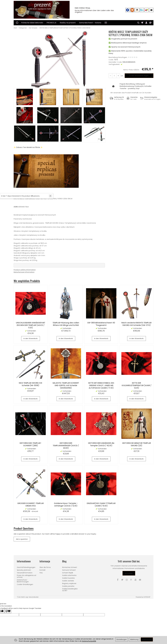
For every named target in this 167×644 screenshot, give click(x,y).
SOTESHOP (147, 597)
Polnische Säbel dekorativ (32, 23)
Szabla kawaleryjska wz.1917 (70, 590)
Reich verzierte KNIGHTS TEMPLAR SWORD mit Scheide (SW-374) (137, 324)
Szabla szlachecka (69, 575)
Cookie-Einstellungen (25, 584)
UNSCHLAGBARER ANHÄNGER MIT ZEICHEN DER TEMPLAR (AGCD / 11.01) (31, 325)
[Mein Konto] (146, 23)
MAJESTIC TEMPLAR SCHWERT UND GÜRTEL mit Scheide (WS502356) (66, 385)
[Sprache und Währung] (150, 23)
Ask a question (22, 539)
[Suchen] (138, 23)
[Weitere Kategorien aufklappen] (106, 23)
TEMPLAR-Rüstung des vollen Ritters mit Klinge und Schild (66, 324)
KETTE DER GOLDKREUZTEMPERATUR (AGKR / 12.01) (136, 385)
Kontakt (43, 570)
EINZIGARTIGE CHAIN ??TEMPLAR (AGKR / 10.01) (101, 505)
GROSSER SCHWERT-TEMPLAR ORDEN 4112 (31, 505)
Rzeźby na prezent (68, 23)
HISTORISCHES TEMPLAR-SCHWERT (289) (31, 444)
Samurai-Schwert (69, 570)
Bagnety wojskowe (69, 583)
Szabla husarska (68, 578)
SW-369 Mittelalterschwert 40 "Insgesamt (101, 324)
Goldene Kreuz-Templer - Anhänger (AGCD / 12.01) (66, 505)
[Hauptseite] (42, 10)
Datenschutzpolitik (89, 641)
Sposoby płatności (24, 570)
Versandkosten (34, 597)
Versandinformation (25, 573)
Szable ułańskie (68, 581)
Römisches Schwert (70, 567)
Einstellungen (122, 639)
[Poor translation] (8, 611)
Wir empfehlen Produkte (27, 281)
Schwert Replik (68, 573)
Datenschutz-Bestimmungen (23, 581)
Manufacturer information (24, 272)
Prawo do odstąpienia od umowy (26, 576)
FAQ (41, 573)
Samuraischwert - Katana (90, 23)
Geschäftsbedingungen (26, 567)
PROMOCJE (51, 23)
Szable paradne (68, 586)
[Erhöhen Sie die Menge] (110, 76)
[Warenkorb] (142, 23)
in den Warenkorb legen (139, 76)
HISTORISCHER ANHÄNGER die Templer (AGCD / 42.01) (101, 444)
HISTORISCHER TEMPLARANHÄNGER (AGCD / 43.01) (66, 446)
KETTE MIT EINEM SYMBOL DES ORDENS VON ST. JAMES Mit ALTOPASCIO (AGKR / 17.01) (101, 385)
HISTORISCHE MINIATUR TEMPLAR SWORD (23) (137, 444)
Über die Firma (45, 567)
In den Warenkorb (31, 339)
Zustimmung (147, 639)
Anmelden (129, 573)
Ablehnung (134, 639)
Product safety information (25, 270)
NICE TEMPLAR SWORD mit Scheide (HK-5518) (31, 384)
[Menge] (114, 76)
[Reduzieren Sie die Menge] (118, 76)
